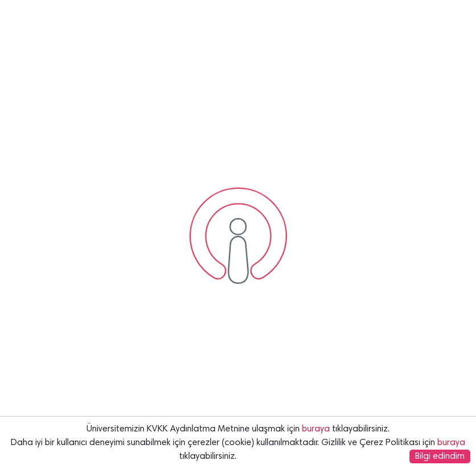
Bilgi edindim (440, 456)
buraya (316, 429)
